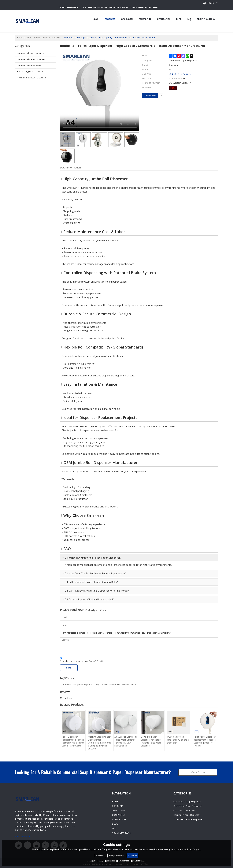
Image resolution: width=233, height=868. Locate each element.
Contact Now (150, 95)
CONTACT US (145, 19)
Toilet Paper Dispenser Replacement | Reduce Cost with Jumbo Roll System (205, 741)
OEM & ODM (127, 19)
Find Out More (22, 837)
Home (20, 38)
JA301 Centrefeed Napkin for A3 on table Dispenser (178, 740)
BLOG (179, 19)
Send (69, 668)
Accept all (132, 855)
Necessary (97, 861)
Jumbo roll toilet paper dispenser (77, 684)
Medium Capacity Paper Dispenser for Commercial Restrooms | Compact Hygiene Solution (99, 743)
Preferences (123, 861)
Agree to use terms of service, (83, 660)
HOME (96, 19)
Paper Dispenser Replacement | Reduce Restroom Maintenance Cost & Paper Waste (73, 741)
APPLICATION (164, 19)
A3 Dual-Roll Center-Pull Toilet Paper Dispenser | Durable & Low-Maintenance (126, 741)
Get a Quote (198, 772)
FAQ (189, 19)
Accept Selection (116, 855)
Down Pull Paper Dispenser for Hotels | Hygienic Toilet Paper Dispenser (152, 741)
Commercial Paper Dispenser (46, 38)
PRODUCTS (110, 19)
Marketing (136, 861)
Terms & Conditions (98, 661)
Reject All (100, 855)
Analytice (110, 861)
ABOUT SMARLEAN (206, 19)
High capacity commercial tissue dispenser (116, 684)
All (28, 38)
